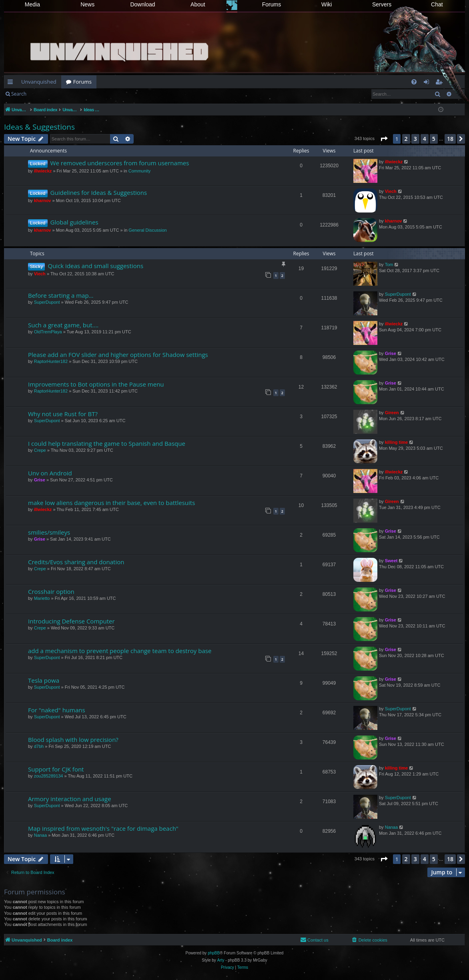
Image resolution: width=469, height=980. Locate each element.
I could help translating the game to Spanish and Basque (107, 443)
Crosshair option (51, 591)
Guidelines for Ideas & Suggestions (99, 192)
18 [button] (450, 139)
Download (142, 4)
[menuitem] (414, 82)
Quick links (12, 83)
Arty (221, 960)
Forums (272, 4)
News (87, 4)
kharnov (43, 200)
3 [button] (415, 139)
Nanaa (40, 835)
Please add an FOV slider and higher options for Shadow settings (118, 355)
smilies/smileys (49, 532)
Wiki (327, 4)
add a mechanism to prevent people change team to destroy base (120, 651)
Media (32, 4)
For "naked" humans (57, 710)
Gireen (392, 413)
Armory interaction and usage (70, 799)
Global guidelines (74, 222)
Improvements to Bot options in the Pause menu (96, 384)
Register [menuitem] (441, 83)
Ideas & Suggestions (39, 127)
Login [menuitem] (428, 83)
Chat (437, 4)
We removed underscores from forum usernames (120, 163)
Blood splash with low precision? (73, 740)
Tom (389, 265)
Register (71, 94)
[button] (384, 139)
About (198, 4)
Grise (391, 353)
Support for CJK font (56, 769)
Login (44, 94)
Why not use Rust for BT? (63, 414)
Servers (382, 4)
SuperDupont (47, 302)
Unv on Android (50, 473)
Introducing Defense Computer (71, 621)
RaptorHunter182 (51, 361)
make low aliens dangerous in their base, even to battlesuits (111, 503)
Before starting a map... (61, 295)
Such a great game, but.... (63, 325)
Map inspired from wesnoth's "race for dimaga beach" (103, 828)
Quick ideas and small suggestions (95, 266)
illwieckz (43, 171)
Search (19, 94)
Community (140, 171)
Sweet (391, 561)
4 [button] (425, 139)
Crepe (40, 450)
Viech (391, 191)
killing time (396, 442)
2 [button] (406, 139)
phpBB (214, 953)
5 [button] (434, 139)
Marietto (42, 598)
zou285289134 (49, 776)
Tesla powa (44, 680)
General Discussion (147, 230)
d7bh (39, 746)
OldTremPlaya (48, 332)
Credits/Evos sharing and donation (76, 562)
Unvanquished (39, 82)
